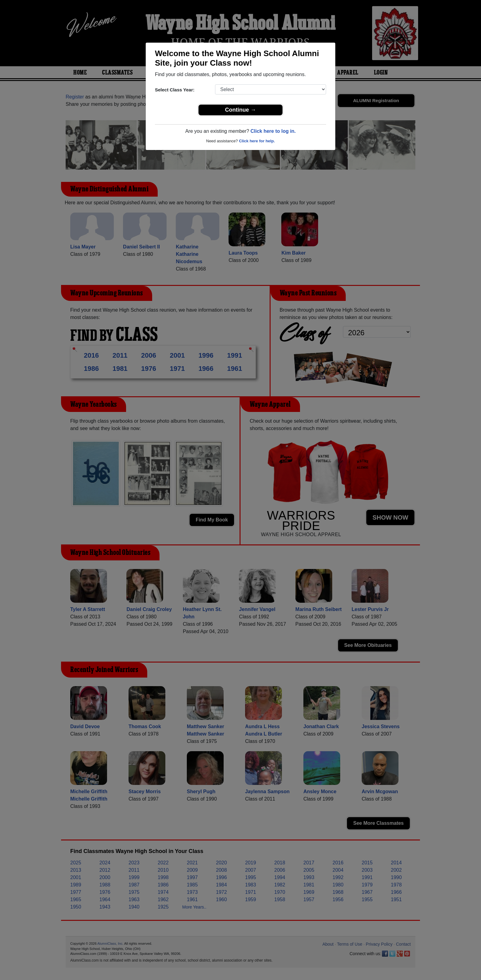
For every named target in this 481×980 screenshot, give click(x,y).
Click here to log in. (273, 131)
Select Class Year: (175, 90)
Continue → (241, 110)
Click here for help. (257, 141)
